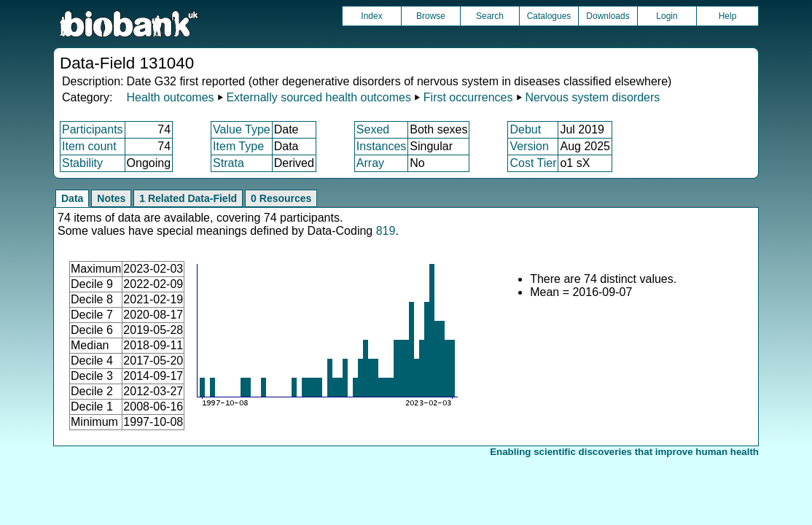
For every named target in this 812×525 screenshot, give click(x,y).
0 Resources (281, 198)
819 (386, 231)
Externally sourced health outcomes (318, 97)
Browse (431, 16)
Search (490, 16)
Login (667, 16)
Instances (381, 146)
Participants (93, 129)
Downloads (608, 16)
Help (728, 16)
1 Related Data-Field (188, 198)
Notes (111, 198)
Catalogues (549, 16)
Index (371, 16)
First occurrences (468, 97)
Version (529, 146)
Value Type (242, 129)
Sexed (373, 129)
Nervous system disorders (592, 97)
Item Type (238, 146)
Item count (89, 146)
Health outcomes (170, 97)
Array (370, 163)
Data (72, 198)
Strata (229, 163)
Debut (525, 129)
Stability (82, 163)
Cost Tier (533, 163)
